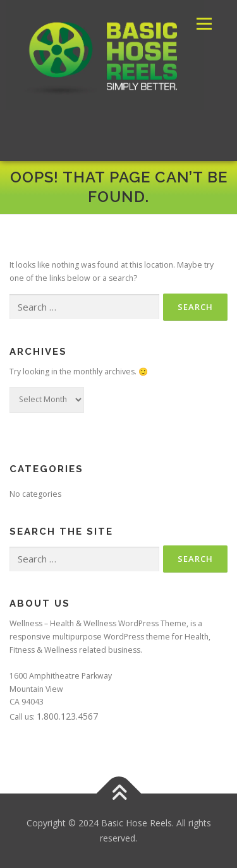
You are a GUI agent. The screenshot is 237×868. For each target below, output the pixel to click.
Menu (203, 24)
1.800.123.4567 (67, 716)
